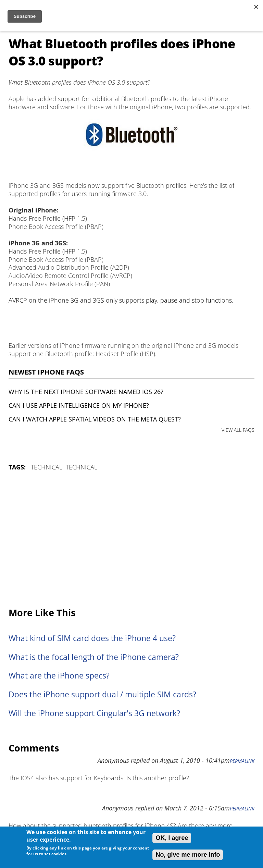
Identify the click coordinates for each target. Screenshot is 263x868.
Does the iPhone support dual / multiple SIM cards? (102, 694)
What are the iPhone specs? (59, 676)
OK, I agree (172, 838)
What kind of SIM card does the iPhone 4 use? (92, 638)
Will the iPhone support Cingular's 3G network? (94, 713)
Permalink (242, 761)
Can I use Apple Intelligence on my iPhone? (79, 405)
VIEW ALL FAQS (238, 430)
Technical (47, 467)
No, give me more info (188, 855)
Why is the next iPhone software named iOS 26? (86, 392)
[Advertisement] (131, 540)
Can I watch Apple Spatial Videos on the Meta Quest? (95, 419)
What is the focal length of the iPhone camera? (94, 657)
